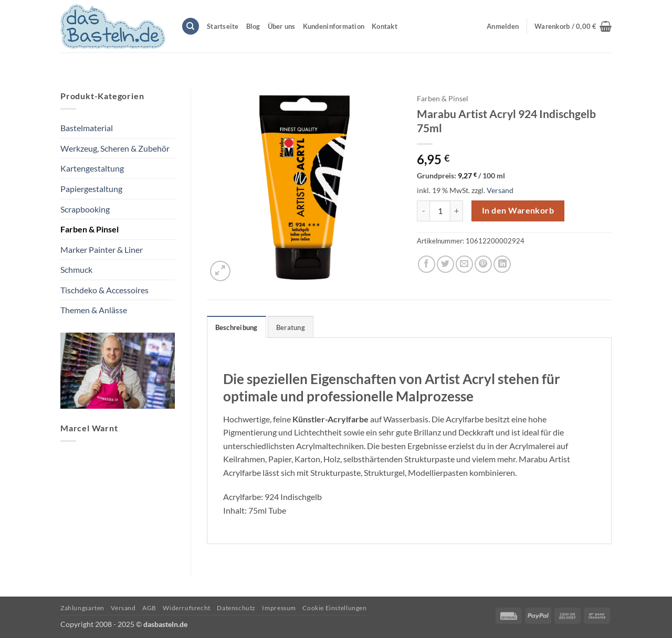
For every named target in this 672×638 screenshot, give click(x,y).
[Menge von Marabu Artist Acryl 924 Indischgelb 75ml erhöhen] (457, 211)
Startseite (223, 26)
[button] (573, 26)
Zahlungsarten (82, 608)
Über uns (282, 26)
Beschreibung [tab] (237, 327)
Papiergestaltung (91, 189)
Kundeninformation (334, 26)
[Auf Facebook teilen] (427, 264)
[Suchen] (191, 26)
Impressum (279, 608)
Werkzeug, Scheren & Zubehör (115, 148)
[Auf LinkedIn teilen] (502, 264)
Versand (500, 190)
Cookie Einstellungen (334, 608)
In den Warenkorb (518, 210)
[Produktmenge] (440, 211)
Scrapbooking (85, 209)
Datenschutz (236, 608)
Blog (253, 26)
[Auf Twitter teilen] (445, 264)
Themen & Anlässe (94, 310)
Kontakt (385, 26)
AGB (149, 608)
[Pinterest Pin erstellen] (483, 264)
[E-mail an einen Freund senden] (464, 264)
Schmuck (76, 269)
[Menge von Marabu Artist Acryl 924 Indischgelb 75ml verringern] (423, 211)
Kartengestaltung (92, 168)
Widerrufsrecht (187, 608)
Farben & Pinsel (90, 229)
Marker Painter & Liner (102, 249)
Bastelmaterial (87, 128)
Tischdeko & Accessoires (104, 290)
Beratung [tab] (291, 327)
